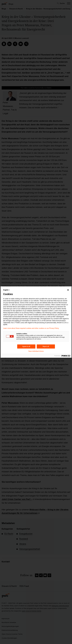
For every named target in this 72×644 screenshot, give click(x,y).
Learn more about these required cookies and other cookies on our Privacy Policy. (31, 328)
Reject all (46, 346)
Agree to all (26, 346)
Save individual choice (36, 351)
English (7, 290)
